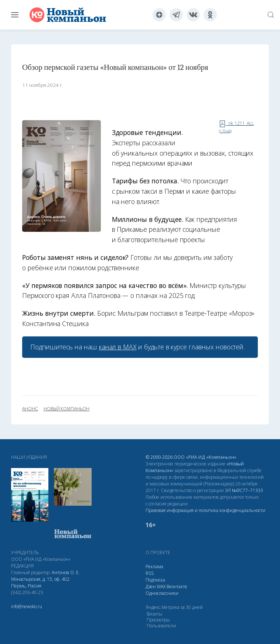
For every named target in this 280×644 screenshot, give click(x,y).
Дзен (151, 587)
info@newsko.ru (27, 606)
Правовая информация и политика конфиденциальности (205, 510)
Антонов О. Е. (66, 572)
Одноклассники (162, 593)
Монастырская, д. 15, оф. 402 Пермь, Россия (40, 582)
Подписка (155, 580)
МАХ (161, 587)
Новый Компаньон (66, 409)
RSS (150, 573)
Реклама (154, 567)
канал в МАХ (118, 347)
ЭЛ (244, 490)
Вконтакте (177, 587)
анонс (30, 409)
